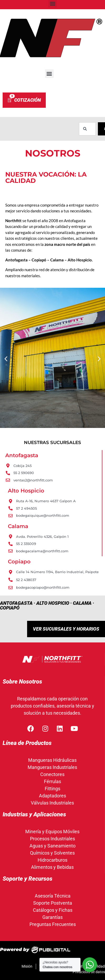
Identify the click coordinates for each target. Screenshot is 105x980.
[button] (49, 74)
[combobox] (87, 129)
